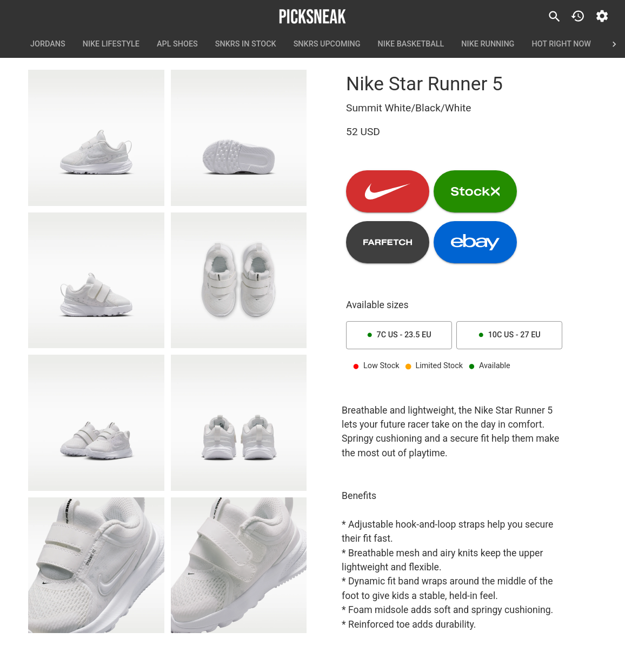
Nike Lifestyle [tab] (111, 44)
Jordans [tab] (48, 44)
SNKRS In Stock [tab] (246, 44)
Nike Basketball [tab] (411, 44)
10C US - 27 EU (509, 335)
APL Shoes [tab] (177, 44)
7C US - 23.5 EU (399, 335)
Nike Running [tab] (488, 44)
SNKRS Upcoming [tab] (327, 44)
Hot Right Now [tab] (561, 44)
